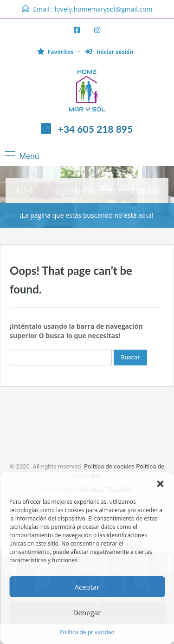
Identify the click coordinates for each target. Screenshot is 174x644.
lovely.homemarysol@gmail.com (104, 9)
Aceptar (87, 587)
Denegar (87, 612)
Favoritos (55, 52)
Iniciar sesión (109, 52)
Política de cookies (109, 466)
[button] (160, 484)
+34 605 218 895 (95, 129)
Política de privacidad (87, 632)
